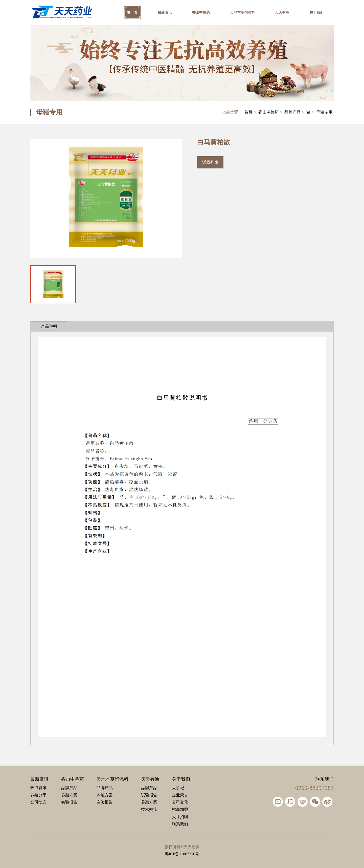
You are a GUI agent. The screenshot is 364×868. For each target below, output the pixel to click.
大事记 (178, 788)
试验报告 (149, 795)
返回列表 (210, 162)
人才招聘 (180, 817)
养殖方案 (69, 795)
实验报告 (69, 802)
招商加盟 (180, 809)
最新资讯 (165, 13)
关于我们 (316, 13)
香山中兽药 (201, 13)
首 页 (132, 13)
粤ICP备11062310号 (182, 854)
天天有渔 (282, 13)
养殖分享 (38, 795)
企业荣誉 (180, 795)
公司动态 (38, 802)
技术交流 (149, 809)
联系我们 (180, 824)
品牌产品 (292, 112)
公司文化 (180, 802)
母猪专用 (324, 112)
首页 (248, 112)
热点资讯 (38, 788)
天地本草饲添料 (242, 13)
